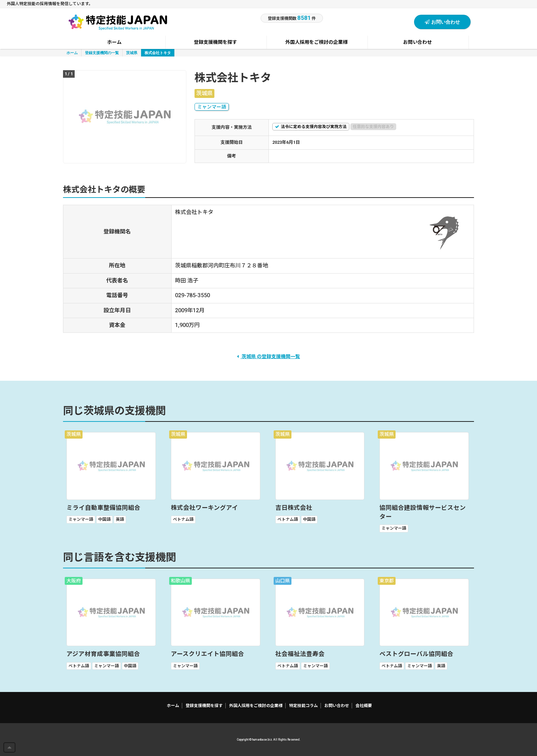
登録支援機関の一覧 (102, 53)
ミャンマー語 (212, 107)
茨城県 (132, 53)
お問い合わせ (442, 22)
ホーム (72, 53)
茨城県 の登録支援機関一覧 (268, 356)
